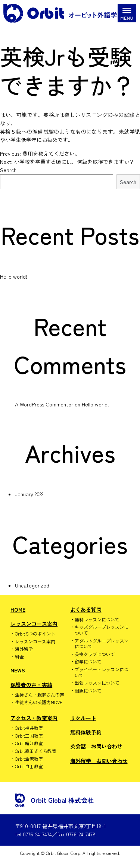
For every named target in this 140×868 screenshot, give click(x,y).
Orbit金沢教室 (29, 759)
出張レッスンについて (97, 683)
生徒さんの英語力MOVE (39, 702)
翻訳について (88, 691)
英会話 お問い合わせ (96, 746)
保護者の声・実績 (31, 685)
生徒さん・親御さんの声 (40, 695)
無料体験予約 (86, 732)
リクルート (83, 718)
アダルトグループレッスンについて (102, 644)
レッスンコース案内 (34, 624)
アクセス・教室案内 (34, 718)
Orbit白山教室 (29, 766)
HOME (18, 609)
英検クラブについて (95, 654)
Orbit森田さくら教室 (36, 751)
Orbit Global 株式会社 (54, 800)
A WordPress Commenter (44, 404)
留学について (88, 662)
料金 (19, 657)
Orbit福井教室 (29, 728)
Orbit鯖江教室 (29, 743)
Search (8, 170)
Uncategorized (32, 585)
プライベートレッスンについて (102, 672)
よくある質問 (86, 609)
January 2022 (29, 494)
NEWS (18, 670)
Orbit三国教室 (29, 736)
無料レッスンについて (97, 620)
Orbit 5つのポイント (35, 634)
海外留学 (24, 649)
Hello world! (14, 276)
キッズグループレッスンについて (102, 630)
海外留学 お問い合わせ (99, 761)
